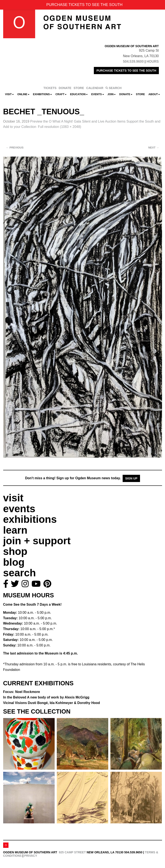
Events (98, 94)
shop (15, 551)
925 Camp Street (72, 852)
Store (140, 94)
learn (15, 530)
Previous (15, 148)
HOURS (153, 61)
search (20, 573)
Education (79, 94)
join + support (37, 541)
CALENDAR (95, 88)
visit (13, 498)
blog (14, 562)
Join (112, 94)
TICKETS (50, 88)
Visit (9, 94)
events (19, 509)
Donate (126, 94)
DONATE (65, 88)
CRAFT (61, 94)
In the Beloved (46, 697)
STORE (79, 88)
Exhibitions (43, 94)
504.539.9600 (133, 61)
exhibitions (30, 519)
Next (154, 148)
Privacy (31, 856)
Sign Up (131, 478)
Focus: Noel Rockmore (22, 692)
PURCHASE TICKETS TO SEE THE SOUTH (126, 71)
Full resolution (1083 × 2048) (60, 127)
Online (23, 94)
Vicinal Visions (52, 703)
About (154, 94)
